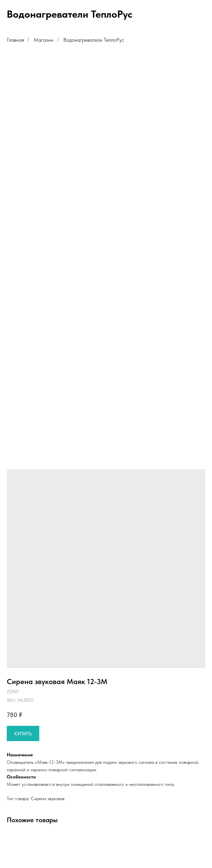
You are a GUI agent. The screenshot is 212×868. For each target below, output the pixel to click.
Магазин (44, 40)
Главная (15, 40)
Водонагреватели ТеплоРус (94, 40)
